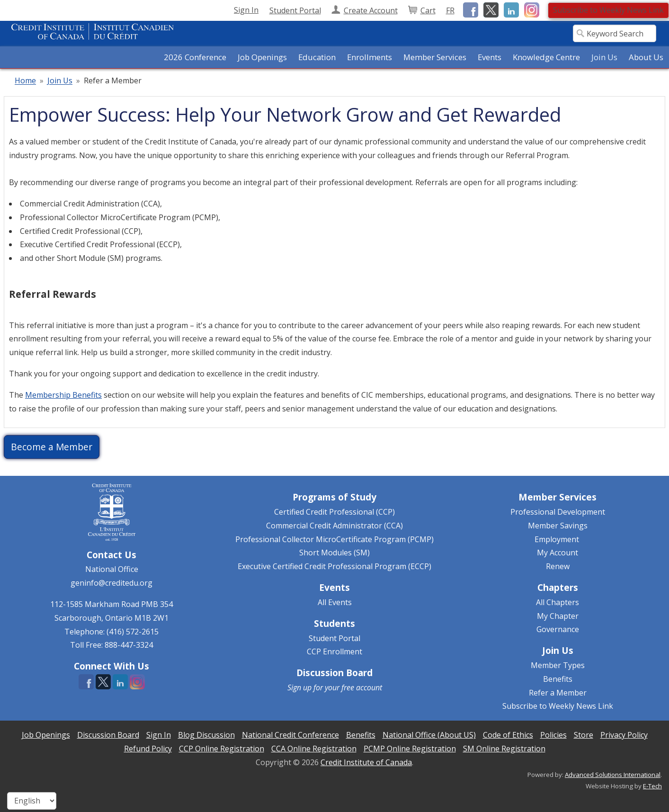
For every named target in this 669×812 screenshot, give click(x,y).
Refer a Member (558, 693)
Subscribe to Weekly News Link (608, 10)
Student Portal (334, 638)
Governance (558, 629)
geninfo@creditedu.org (111, 583)
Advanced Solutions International (613, 775)
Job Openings (262, 57)
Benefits (558, 679)
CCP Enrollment (334, 651)
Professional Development (558, 512)
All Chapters (557, 602)
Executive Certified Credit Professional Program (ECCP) (334, 566)
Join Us (60, 81)
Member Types (558, 665)
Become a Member (52, 447)
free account (362, 687)
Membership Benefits (63, 395)
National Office (112, 569)
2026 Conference (195, 57)
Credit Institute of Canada (366, 762)
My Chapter (558, 616)
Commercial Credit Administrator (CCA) (334, 526)
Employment (557, 539)
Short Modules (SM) (334, 553)
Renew (558, 566)
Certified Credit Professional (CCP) (334, 512)
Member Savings (558, 526)
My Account (557, 553)
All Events (335, 602)
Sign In (246, 10)
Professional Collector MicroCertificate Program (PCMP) (334, 539)
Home (25, 81)
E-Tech (652, 786)
